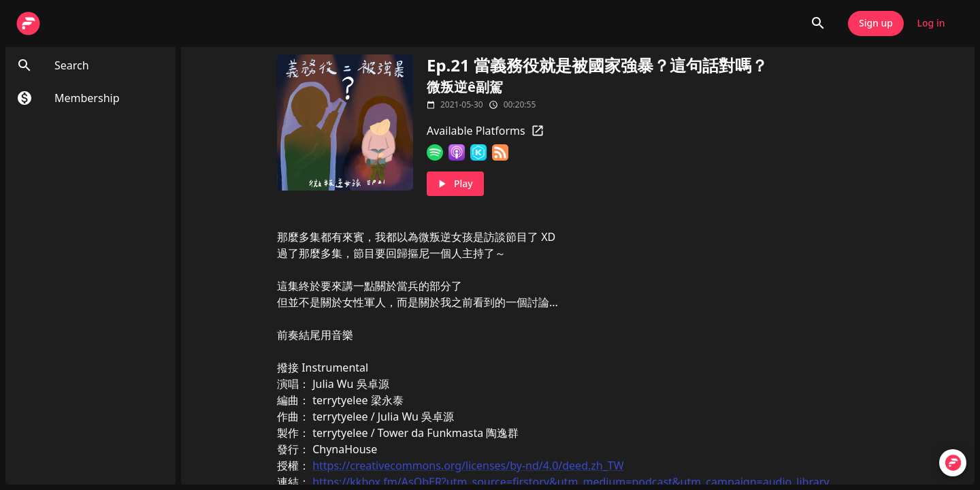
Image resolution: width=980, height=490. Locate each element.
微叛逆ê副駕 (465, 87)
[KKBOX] (478, 152)
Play (455, 184)
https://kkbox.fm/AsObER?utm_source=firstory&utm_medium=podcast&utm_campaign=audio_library (571, 482)
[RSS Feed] (500, 152)
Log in (931, 23)
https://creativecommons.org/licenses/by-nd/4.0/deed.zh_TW (468, 465)
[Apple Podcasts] (457, 152)
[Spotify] (435, 152)
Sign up (876, 23)
